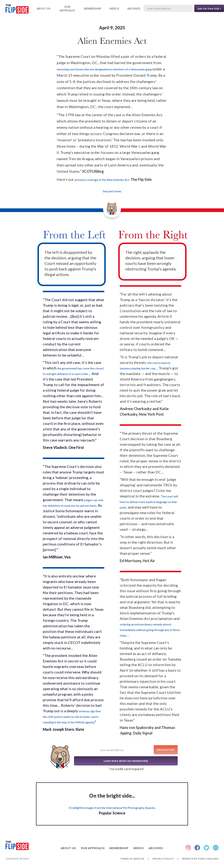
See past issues (112, 191)
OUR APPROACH (67, 9)
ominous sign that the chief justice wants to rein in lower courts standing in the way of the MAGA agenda (72, 717)
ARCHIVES (134, 9)
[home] (17, 10)
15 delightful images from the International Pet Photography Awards (112, 808)
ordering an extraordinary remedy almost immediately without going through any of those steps (150, 630)
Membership (93, 9)
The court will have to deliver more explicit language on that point (149, 502)
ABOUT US (43, 9)
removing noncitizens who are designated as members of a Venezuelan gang (104, 69)
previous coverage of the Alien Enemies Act (102, 180)
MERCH (114, 9)
